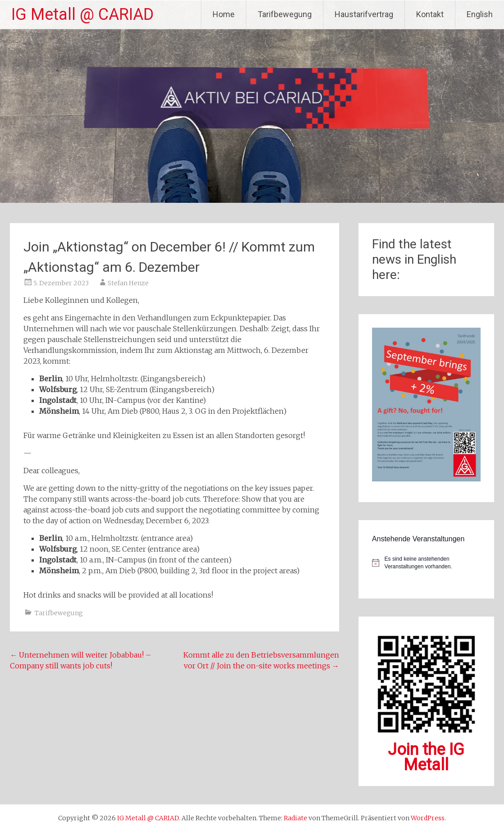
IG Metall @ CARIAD (82, 14)
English (480, 14)
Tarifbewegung (285, 14)
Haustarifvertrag (364, 14)
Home (224, 14)
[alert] (426, 563)
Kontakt (430, 14)
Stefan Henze (128, 283)
